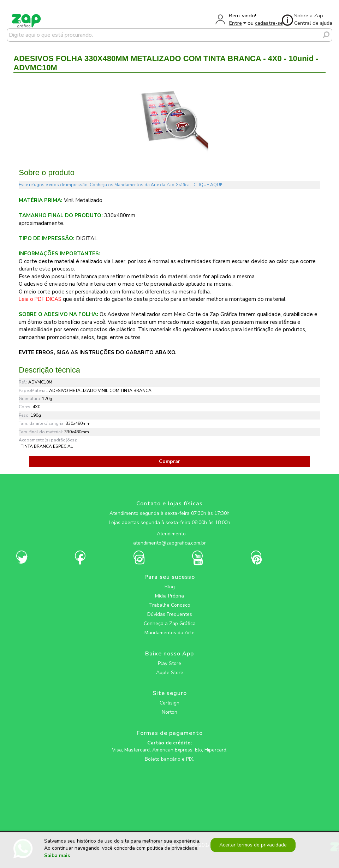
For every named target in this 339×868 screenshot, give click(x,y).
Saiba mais (57, 855)
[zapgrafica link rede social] (169, 528)
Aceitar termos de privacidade (252, 845)
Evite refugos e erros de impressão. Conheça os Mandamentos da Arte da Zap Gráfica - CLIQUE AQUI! (120, 185)
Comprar (169, 461)
